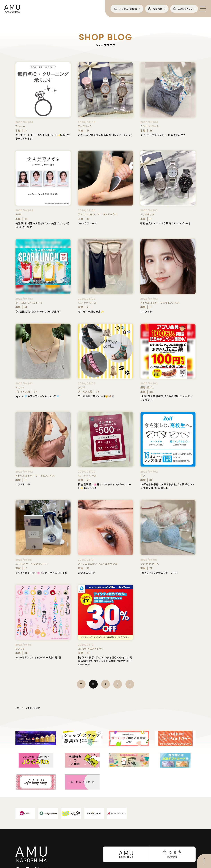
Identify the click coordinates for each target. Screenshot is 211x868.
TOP (18, 708)
